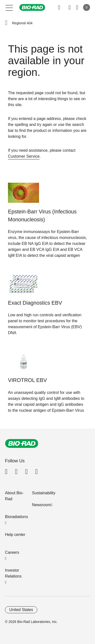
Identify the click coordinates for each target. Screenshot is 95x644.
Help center (15, 535)
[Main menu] (9, 7)
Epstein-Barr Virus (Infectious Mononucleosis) (42, 216)
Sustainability (44, 493)
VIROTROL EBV (27, 380)
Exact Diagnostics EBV (35, 303)
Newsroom (42, 505)
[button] (6, 23)
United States (21, 610)
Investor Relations (13, 573)
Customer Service (24, 156)
